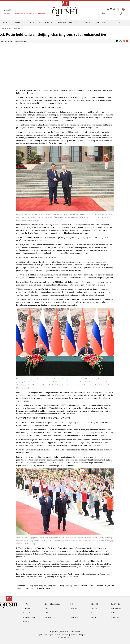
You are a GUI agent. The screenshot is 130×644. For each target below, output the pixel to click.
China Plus (94, 608)
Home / (2, 28)
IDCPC (72, 604)
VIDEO (119, 23)
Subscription (82, 635)
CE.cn (92, 613)
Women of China (29, 613)
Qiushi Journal (43, 635)
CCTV (46, 608)
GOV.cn (26, 604)
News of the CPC (49, 617)
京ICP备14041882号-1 (65, 637)
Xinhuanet (27, 608)
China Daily (74, 608)
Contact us (73, 635)
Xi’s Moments (17, 28)
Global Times (74, 617)
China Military (116, 617)
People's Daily (116, 604)
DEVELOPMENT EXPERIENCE (68, 23)
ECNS (113, 613)
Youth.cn (73, 613)
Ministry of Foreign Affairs (52, 604)
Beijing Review (116, 608)
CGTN (46, 613)
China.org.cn (94, 617)
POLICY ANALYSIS (46, 23)
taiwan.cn (26, 622)
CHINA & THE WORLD (103, 23)
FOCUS (31, 23)
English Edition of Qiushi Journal (59, 635)
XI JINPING (16, 23)
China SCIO (94, 604)
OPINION (87, 23)
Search (120, 13)
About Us (8, 10)
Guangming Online (29, 617)
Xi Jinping (8, 28)
